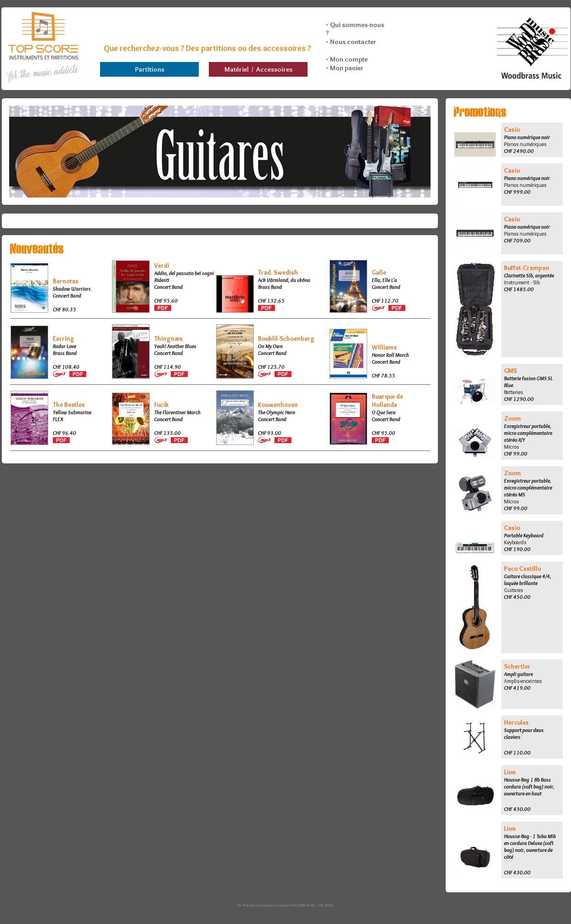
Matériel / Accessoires (258, 69)
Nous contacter (353, 42)
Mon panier (347, 68)
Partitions (150, 69)
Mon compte (349, 59)
